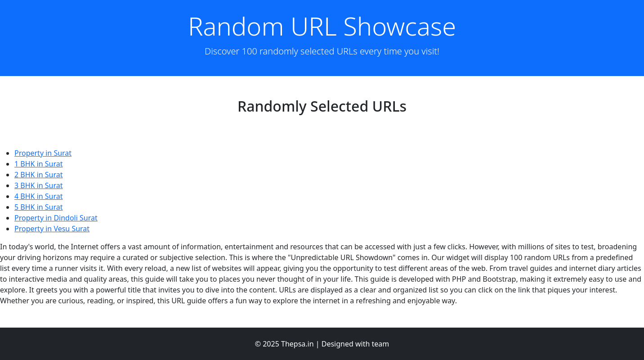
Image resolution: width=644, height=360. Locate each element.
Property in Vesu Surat (52, 229)
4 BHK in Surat (39, 196)
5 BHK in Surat (39, 207)
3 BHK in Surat (39, 185)
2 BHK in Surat (39, 175)
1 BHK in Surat (39, 164)
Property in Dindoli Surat (56, 218)
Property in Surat (43, 153)
